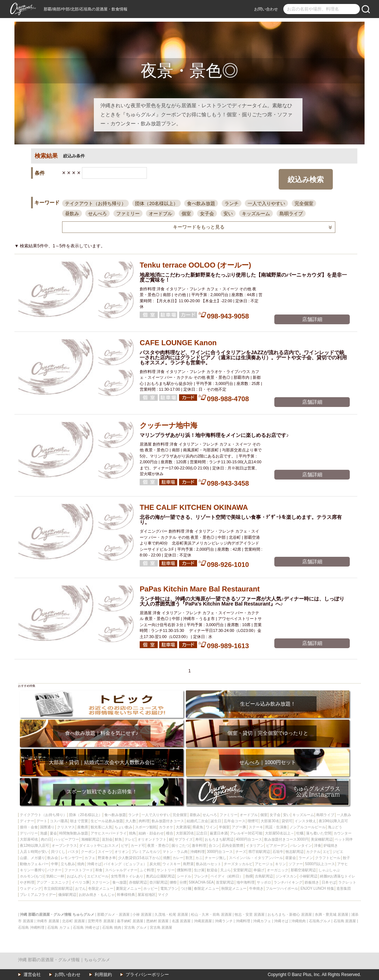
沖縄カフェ (262, 921)
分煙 (183, 882)
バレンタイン (301, 845)
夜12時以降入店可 (34, 845)
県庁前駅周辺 (259, 852)
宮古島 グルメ (136, 927)
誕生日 (216, 821)
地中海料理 (245, 882)
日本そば (329, 882)
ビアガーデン (277, 845)
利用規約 (103, 975)
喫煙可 (253, 821)
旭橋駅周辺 (90, 839)
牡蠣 (300, 833)
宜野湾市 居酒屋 (101, 921)
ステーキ (256, 827)
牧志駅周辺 (295, 852)
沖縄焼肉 (299, 921)
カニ (199, 858)
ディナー (27, 821)
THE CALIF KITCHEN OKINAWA (194, 507)
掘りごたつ (180, 845)
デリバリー (29, 833)
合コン (214, 845)
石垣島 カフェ (59, 927)
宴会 (53, 833)
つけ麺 (186, 888)
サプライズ (184, 839)
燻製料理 (184, 870)
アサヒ (343, 864)
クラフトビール (328, 858)
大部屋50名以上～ (280, 833)
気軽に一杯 (55, 876)
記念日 (202, 833)
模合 (170, 833)
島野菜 (188, 864)
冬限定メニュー (101, 888)
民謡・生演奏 (276, 827)
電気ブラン (169, 888)
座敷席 (83, 827)
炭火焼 (155, 864)
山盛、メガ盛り (32, 858)
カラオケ (166, 827)
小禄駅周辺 (308, 876)
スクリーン (101, 882)
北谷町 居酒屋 (73, 921)
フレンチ (201, 876)
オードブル (160, 214)
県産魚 (198, 827)
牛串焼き (256, 888)
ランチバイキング (288, 882)
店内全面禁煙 (232, 845)
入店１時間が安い (34, 852)
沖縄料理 (197, 852)
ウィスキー (171, 864)
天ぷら (226, 870)
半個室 (224, 827)
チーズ (241, 852)
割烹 (189, 858)
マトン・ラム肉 (175, 852)
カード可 (138, 845)
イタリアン (255, 845)
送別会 (107, 839)
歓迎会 (212, 870)
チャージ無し (215, 858)
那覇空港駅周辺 (303, 870)
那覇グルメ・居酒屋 (113, 914)
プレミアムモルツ (146, 852)
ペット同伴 (344, 839)
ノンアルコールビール (308, 827)
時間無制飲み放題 (74, 833)
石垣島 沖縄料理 (31, 927)
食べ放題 (119, 882)
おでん (80, 888)
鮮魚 (118, 839)
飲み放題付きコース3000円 (286, 839)
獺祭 (173, 882)
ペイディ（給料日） (227, 876)
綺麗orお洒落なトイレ (338, 876)
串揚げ (259, 870)
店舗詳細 (312, 319)
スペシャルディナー (121, 870)
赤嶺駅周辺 (138, 882)
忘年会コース (235, 821)
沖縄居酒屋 (203, 921)
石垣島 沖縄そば (86, 927)
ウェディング (31, 888)
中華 (55, 864)
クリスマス (66, 827)
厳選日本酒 (219, 833)
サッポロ (264, 882)
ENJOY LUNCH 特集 (317, 888)
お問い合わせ (266, 9)
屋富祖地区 (147, 895)
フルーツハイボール (282, 888)
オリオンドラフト (152, 839)
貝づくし (58, 852)
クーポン (88, 852)
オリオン (122, 852)
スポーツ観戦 (146, 827)
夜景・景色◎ (158, 845)
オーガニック (278, 870)
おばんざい (76, 876)
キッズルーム (256, 214)
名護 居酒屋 (181, 921)
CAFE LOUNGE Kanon (178, 343)
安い (228, 214)
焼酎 (167, 858)
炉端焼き (331, 845)
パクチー (55, 870)
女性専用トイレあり (127, 876)
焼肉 (81, 864)
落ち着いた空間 (319, 833)
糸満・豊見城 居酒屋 (332, 914)
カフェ (90, 858)
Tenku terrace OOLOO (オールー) (195, 265)
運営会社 (32, 975)
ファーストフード (79, 870)
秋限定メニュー (234, 888)
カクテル (313, 852)
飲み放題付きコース (168, 821)
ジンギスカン (286, 876)
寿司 (199, 839)
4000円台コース (249, 839)
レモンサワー (71, 858)
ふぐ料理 (147, 870)
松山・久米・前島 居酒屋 (211, 914)
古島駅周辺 (264, 876)
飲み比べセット (209, 864)
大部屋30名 (270, 821)
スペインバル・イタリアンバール (256, 858)
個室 (186, 214)
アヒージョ (264, 864)
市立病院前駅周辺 (58, 888)
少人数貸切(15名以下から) (139, 858)
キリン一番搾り (32, 870)
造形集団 (344, 888)
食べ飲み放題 (201, 203)
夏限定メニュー (128, 888)
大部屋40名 (29, 839)
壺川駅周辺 (158, 882)
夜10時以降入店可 (333, 821)
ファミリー (128, 214)
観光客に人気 (101, 827)
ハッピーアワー (66, 839)
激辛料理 (199, 845)
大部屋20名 (185, 833)
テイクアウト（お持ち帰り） (95, 203)
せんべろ (97, 214)
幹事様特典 (126, 895)
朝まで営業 (79, 821)
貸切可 (287, 821)
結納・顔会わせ (151, 833)
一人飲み (344, 815)
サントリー (166, 870)
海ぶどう (335, 827)
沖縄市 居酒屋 (48, 921)
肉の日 (46, 839)
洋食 (318, 845)
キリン (280, 864)
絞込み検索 (306, 179)
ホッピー (151, 888)
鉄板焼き (312, 882)
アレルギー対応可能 (246, 833)
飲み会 (53, 858)
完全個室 (304, 203)
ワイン (211, 827)
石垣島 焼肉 (112, 927)
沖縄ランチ (224, 921)
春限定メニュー (206, 888)
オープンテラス (64, 845)
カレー (178, 858)
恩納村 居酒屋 (158, 921)
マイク (163, 895)
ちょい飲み (123, 827)
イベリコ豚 (80, 882)
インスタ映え (305, 821)
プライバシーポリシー (147, 975)
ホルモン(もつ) (32, 876)
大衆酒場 (183, 827)
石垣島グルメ (320, 921)
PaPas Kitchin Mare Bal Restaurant (200, 589)
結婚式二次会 (197, 821)
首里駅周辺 (225, 882)
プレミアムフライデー (38, 895)
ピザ (125, 845)
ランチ (232, 203)
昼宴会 (291, 858)
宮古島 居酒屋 (161, 927)
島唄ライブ (291, 214)
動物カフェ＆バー (34, 864)
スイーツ (105, 852)
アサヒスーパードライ (109, 833)
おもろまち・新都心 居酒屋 (290, 914)
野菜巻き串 (107, 858)
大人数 (131, 821)
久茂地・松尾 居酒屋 (171, 914)
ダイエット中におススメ (99, 845)
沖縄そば (94, 864)
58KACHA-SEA (201, 882)
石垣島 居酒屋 (345, 921)
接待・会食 (29, 827)
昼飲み (72, 214)
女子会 (207, 214)
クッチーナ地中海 (169, 425)
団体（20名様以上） (156, 203)
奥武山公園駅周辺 (160, 876)
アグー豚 (239, 827)
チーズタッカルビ (238, 864)
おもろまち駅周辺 (219, 839)
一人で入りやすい (266, 203)
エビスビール (98, 876)
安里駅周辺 (242, 870)
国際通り (47, 827)
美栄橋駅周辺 (322, 839)
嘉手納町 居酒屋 (130, 921)
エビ (326, 852)
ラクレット (347, 882)
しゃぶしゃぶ (329, 870)
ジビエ (338, 852)
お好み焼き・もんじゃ (97, 895)
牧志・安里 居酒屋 (250, 914)
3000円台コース (220, 852)
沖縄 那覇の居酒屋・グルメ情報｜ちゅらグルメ (64, 960)
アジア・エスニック (53, 882)
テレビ (130, 839)
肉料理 (144, 821)
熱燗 (249, 876)
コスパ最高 (59, 821)
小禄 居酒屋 (142, 914)
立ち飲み (68, 864)
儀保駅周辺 (67, 895)
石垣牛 (278, 852)
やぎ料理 (27, 882)
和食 (99, 870)
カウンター (343, 833)
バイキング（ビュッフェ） (125, 864)
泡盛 (44, 833)
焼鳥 (132, 833)
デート (42, 821)
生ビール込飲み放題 (107, 821)
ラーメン (306, 858)
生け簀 (199, 870)
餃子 (347, 858)
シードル (184, 876)
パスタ (73, 852)
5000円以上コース (320, 864)
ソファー (296, 864)
